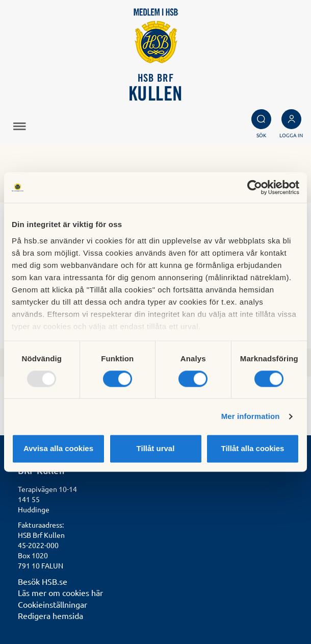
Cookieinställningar (53, 604)
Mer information (251, 416)
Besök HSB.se (43, 581)
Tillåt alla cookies (253, 449)
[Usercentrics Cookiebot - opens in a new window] (255, 187)
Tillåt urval (156, 449)
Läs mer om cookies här (60, 592)
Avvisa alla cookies (58, 449)
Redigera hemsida (50, 615)
